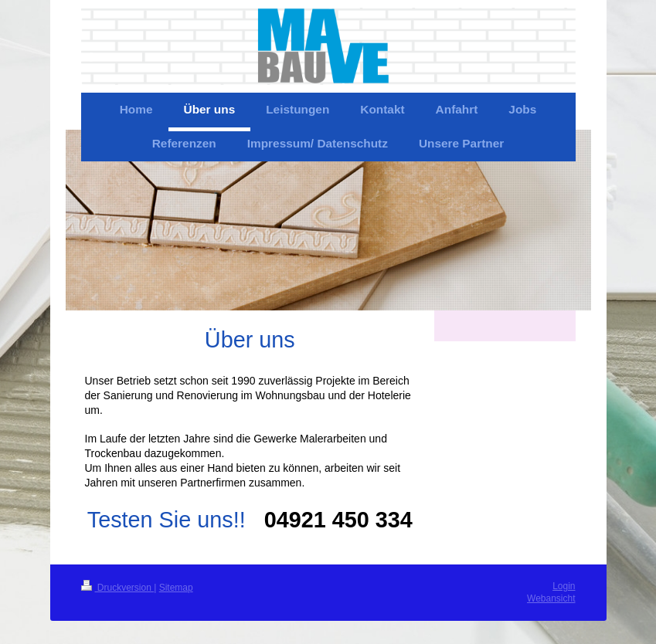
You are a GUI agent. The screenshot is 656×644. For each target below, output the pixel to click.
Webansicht (551, 598)
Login (564, 586)
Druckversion (118, 588)
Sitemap (176, 588)
